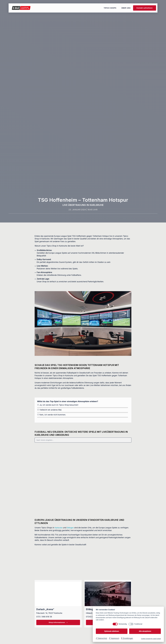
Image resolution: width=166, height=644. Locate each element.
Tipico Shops (110, 8)
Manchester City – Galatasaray (98, 473)
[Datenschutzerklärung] (101, 638)
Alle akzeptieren (145, 631)
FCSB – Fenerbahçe (45, 473)
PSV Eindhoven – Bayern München (51, 492)
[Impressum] (114, 638)
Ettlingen (70, 528)
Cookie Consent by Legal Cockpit (151, 639)
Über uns (126, 8)
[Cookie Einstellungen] (127, 638)
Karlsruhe (59, 528)
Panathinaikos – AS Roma (47, 454)
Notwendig (123, 624)
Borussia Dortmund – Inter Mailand (100, 492)
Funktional (138, 624)
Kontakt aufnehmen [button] (145, 8)
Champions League (95, 468)
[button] (84, 508)
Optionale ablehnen (112, 631)
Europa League (44, 448)
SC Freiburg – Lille (93, 454)
